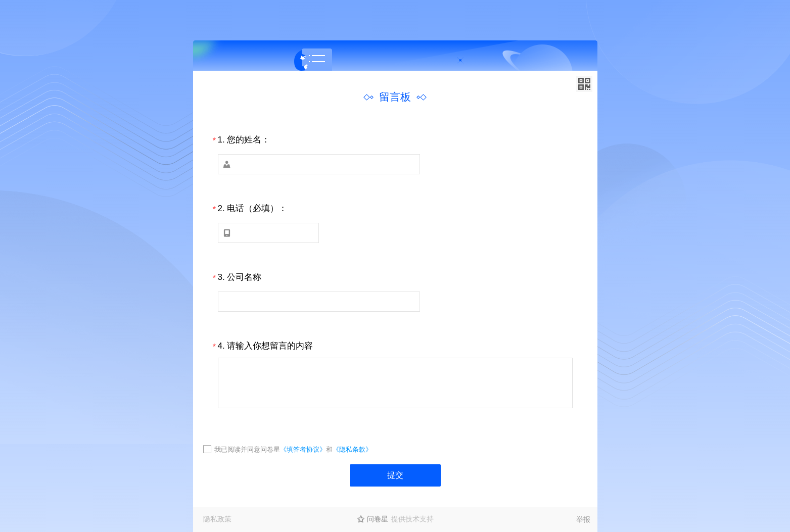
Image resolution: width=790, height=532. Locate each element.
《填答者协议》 (303, 449)
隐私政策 (217, 519)
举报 (583, 519)
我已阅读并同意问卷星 (247, 449)
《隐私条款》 (352, 449)
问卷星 (378, 519)
